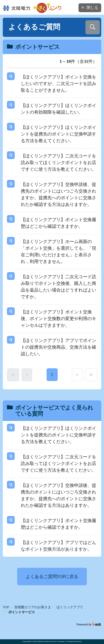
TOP (6, 607)
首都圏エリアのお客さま (33, 607)
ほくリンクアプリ (70, 607)
